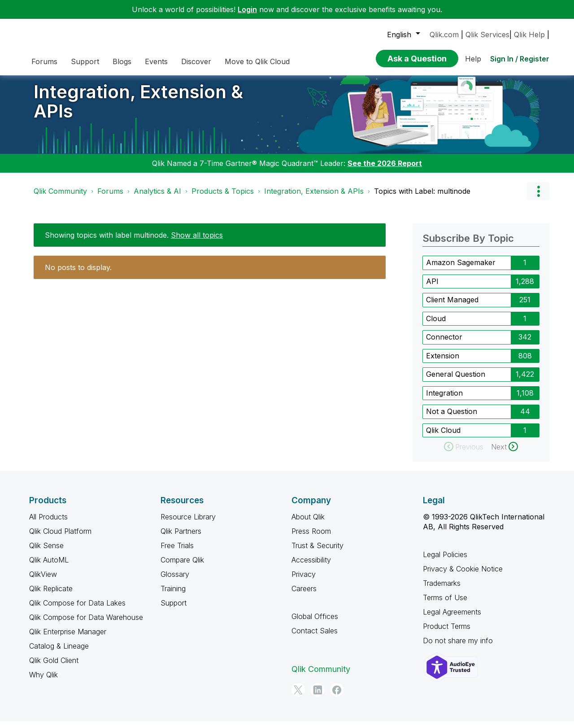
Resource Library (188, 523)
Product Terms (447, 633)
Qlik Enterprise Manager (68, 638)
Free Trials (177, 552)
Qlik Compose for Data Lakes (77, 610)
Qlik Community (60, 198)
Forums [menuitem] (44, 61)
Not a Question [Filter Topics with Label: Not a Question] (452, 418)
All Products (48, 523)
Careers (304, 595)
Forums (110, 198)
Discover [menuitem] (196, 61)
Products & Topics (223, 198)
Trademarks (442, 590)
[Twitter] (298, 697)
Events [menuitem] (156, 61)
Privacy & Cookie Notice (463, 575)
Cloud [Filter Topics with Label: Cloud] (436, 325)
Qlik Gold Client (54, 667)
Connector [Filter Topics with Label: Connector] (444, 344)
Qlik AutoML (49, 567)
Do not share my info (458, 647)
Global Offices (315, 623)
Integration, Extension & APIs (138, 108)
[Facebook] (337, 697)
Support (174, 610)
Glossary (175, 581)
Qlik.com (444, 35)
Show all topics (197, 242)
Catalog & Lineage (59, 653)
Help (473, 59)
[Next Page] (504, 453)
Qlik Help (529, 35)
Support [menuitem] (85, 61)
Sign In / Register (520, 59)
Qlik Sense (46, 552)
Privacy (304, 581)
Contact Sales (315, 637)
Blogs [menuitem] (122, 61)
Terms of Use (445, 604)
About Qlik (308, 523)
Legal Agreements (452, 619)
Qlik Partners (181, 538)
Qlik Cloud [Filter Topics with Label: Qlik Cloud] (443, 437)
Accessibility (311, 567)
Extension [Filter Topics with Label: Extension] (443, 362)
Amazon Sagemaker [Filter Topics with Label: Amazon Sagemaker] (461, 269)
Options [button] (538, 198)
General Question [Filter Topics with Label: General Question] (456, 381)
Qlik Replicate (51, 595)
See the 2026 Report (385, 170)
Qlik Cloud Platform (60, 538)
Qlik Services (487, 35)
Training (173, 595)
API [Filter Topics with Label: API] (432, 288)
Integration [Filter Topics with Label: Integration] (444, 400)
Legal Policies (445, 561)
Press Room (311, 538)
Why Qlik (43, 681)
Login (247, 9)
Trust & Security (317, 552)
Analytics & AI (157, 198)
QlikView (43, 581)
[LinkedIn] (317, 697)
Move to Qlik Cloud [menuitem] (257, 61)
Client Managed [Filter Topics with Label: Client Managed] (452, 306)
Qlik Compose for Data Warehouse (86, 624)
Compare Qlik (182, 567)
